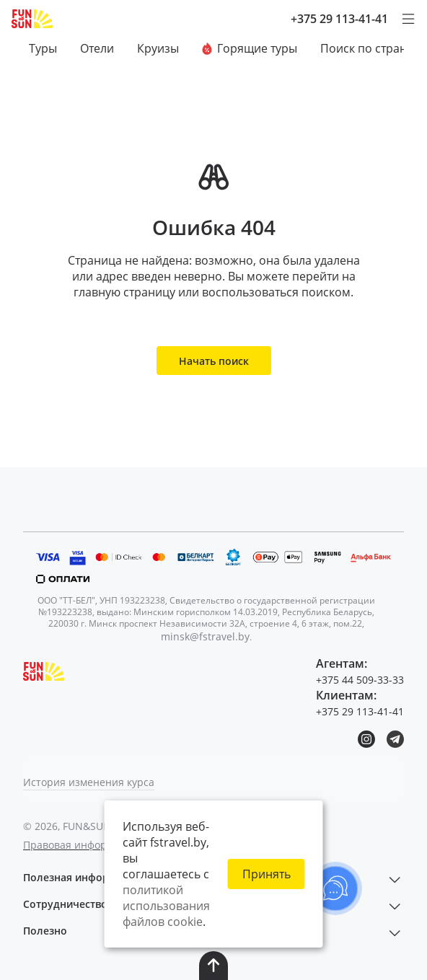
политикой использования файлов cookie (166, 906)
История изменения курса (89, 782)
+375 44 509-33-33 (360, 680)
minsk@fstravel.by (205, 636)
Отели (97, 48)
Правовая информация (81, 845)
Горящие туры (250, 48)
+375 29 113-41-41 (339, 19)
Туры (43, 48)
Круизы (158, 48)
